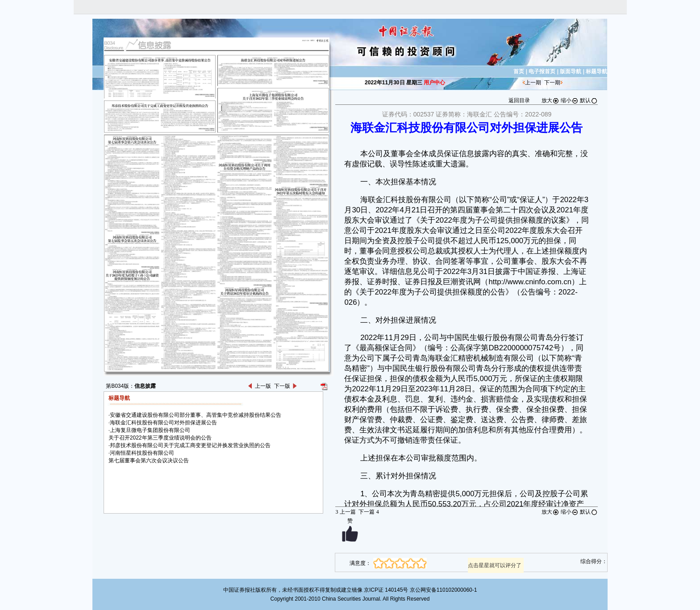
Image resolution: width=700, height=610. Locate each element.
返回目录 (519, 100)
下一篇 (369, 512)
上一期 (533, 83)
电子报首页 (542, 71)
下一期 (552, 83)
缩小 (570, 100)
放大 (550, 100)
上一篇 (345, 512)
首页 (519, 71)
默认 (589, 100)
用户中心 (434, 83)
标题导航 (596, 71)
